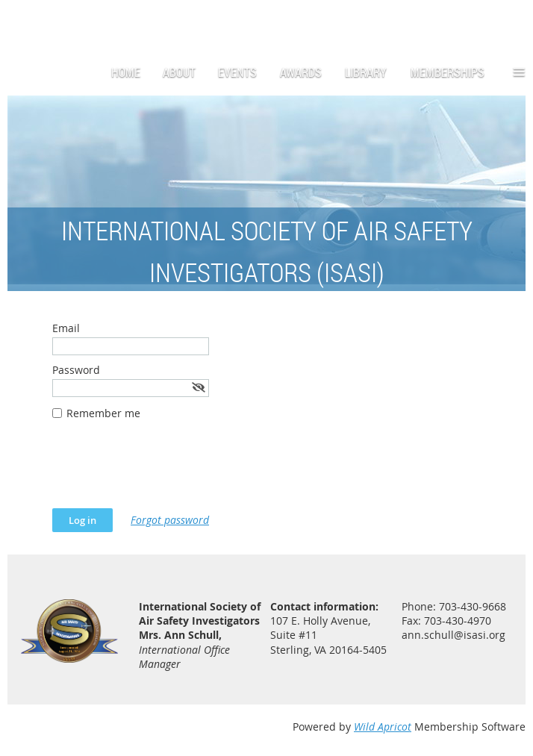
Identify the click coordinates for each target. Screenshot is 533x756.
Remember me (103, 413)
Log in (511, 22)
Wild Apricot (383, 727)
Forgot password (170, 520)
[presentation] (166, 472)
